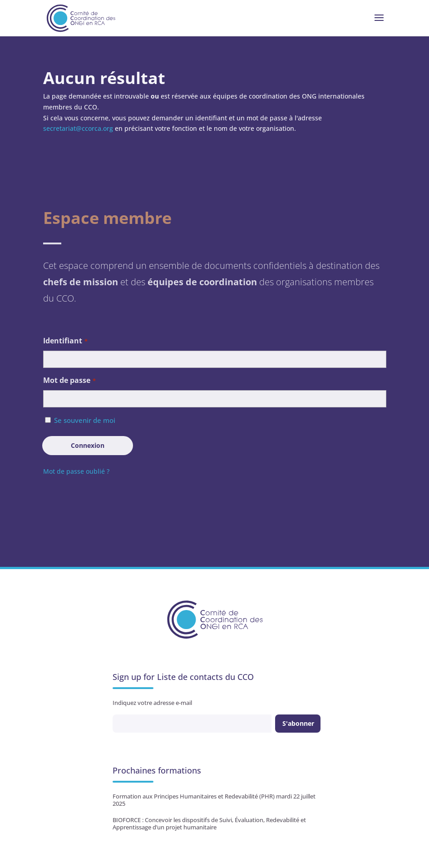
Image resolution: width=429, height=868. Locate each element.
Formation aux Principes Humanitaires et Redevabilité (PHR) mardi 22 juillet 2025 (214, 800)
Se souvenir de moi (85, 420)
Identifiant (65, 341)
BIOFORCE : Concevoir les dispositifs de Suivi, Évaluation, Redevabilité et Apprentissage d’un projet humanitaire (209, 823)
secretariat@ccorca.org (78, 128)
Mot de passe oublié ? (76, 471)
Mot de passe (69, 381)
